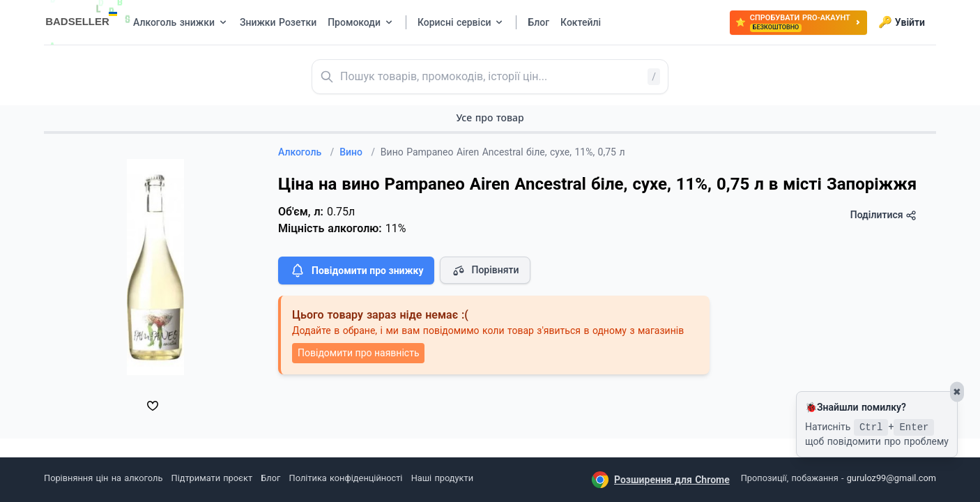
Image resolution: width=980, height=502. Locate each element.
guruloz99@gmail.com (891, 478)
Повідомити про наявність (358, 353)
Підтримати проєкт (212, 478)
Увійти (902, 22)
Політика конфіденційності (346, 478)
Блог (270, 478)
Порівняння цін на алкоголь (103, 478)
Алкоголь (306, 152)
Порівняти (485, 271)
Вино (357, 152)
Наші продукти (442, 478)
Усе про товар (490, 117)
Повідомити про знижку (356, 271)
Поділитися (883, 215)
